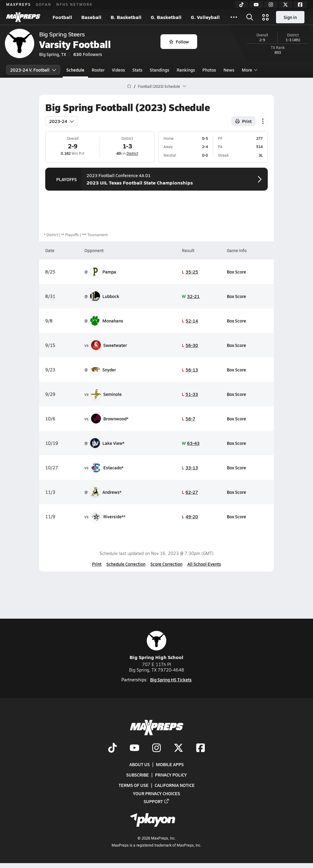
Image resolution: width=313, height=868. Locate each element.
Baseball (91, 17)
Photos (209, 70)
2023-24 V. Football (33, 70)
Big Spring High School (156, 646)
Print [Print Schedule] (243, 121)
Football (62, 17)
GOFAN (44, 4)
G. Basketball (166, 17)
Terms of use (134, 785)
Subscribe (138, 775)
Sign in (290, 17)
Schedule (75, 70)
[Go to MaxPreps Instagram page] (156, 748)
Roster (98, 70)
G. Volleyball (205, 17)
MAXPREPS (18, 4)
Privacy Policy (171, 775)
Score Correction (166, 564)
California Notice (175, 785)
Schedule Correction (126, 564)
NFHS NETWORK (74, 4)
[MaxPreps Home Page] (129, 86)
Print (97, 564)
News (229, 70)
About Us (140, 765)
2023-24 (62, 121)
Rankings (186, 70)
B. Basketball (126, 17)
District (132, 153)
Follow (179, 42)
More (249, 70)
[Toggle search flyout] (250, 17)
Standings (160, 70)
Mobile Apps (170, 765)
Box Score (236, 272)
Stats (137, 70)
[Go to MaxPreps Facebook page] (201, 748)
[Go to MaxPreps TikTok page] (112, 748)
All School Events (204, 564)
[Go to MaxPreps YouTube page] (134, 748)
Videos (118, 70)
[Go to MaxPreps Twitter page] (179, 748)
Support (156, 801)
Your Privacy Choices (156, 793)
